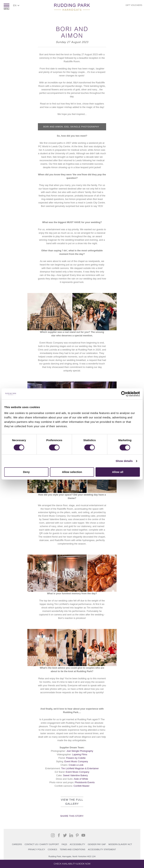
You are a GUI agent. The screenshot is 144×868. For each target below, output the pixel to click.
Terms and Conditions (73, 849)
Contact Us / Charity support (42, 844)
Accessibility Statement (102, 849)
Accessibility (77, 844)
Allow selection (72, 472)
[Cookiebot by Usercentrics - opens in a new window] (124, 394)
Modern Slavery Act (120, 844)
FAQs (64, 844)
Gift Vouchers (134, 5)
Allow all (118, 472)
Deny (26, 472)
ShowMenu (7, 7)
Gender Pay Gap (97, 844)
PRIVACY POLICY (37, 849)
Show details (124, 461)
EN (15, 5)
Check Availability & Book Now (72, 864)
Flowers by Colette (76, 758)
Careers (17, 844)
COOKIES (52, 849)
